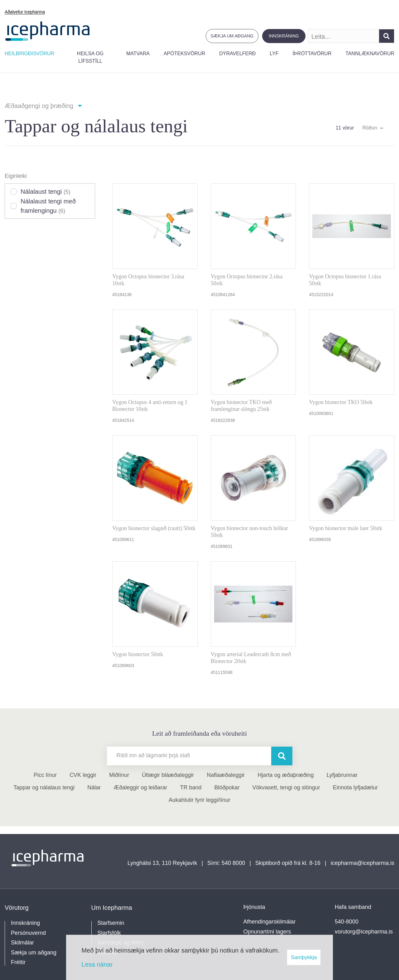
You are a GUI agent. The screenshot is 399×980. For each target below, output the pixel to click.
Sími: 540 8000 (226, 863)
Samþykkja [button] (304, 957)
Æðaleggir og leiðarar (140, 787)
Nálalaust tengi (46, 192)
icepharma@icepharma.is (363, 863)
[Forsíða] (48, 30)
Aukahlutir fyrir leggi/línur (199, 800)
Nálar (94, 787)
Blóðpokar (227, 787)
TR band (191, 787)
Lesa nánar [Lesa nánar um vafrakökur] (97, 964)
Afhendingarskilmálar (270, 922)
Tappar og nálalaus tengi (44, 787)
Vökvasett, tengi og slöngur (286, 787)
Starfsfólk (109, 933)
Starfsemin (111, 923)
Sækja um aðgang (232, 36)
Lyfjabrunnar (342, 775)
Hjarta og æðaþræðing (286, 775)
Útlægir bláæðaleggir (168, 775)
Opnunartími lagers (267, 932)
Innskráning (284, 36)
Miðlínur (119, 775)
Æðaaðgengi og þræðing (39, 106)
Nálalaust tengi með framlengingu (48, 206)
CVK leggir (83, 775)
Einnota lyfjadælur (355, 787)
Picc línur (45, 775)
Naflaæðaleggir (226, 775)
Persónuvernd (28, 933)
